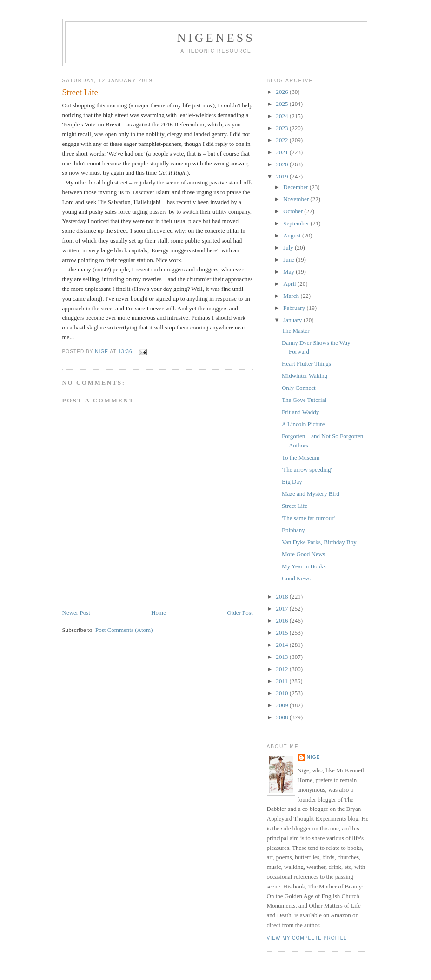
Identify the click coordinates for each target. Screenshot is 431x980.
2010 (283, 693)
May (289, 272)
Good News (296, 578)
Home (159, 613)
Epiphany (293, 530)
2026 (283, 92)
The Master (296, 331)
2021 (283, 152)
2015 (283, 633)
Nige (314, 757)
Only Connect (299, 388)
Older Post (240, 613)
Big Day (292, 482)
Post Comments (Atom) (124, 630)
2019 (283, 176)
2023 (283, 128)
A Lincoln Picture (303, 424)
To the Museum (301, 457)
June (289, 260)
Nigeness (216, 38)
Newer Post (76, 613)
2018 (283, 596)
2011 (283, 681)
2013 (283, 657)
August (293, 235)
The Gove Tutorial (304, 400)
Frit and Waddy (300, 412)
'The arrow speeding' (307, 470)
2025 (283, 104)
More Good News (303, 554)
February (295, 308)
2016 (283, 621)
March (292, 296)
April (290, 284)
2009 (283, 705)
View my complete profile (307, 938)
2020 (283, 164)
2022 (283, 140)
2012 (283, 669)
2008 (283, 717)
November (297, 199)
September (297, 223)
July (289, 247)
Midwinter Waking (305, 376)
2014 (283, 645)
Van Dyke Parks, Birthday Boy (319, 542)
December (296, 187)
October (294, 211)
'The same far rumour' (308, 518)
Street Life (295, 506)
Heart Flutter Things (306, 364)
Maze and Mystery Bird (311, 494)
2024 (283, 116)
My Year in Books (304, 566)
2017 (283, 608)
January (293, 320)
